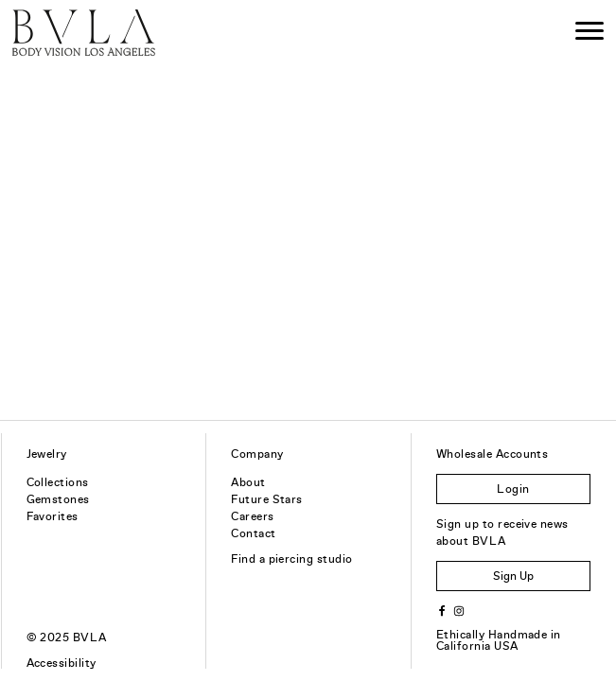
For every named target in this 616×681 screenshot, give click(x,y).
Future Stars (267, 499)
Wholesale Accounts (493, 454)
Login (513, 489)
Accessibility (62, 663)
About (248, 482)
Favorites (53, 516)
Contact (253, 533)
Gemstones (58, 499)
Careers (252, 516)
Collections (58, 482)
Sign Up (513, 576)
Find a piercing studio (292, 559)
